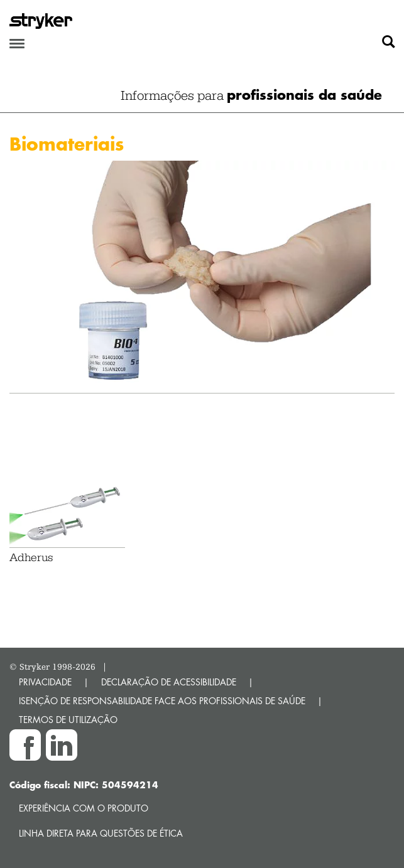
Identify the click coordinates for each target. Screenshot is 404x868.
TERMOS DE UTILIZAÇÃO (68, 720)
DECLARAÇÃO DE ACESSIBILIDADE (169, 682)
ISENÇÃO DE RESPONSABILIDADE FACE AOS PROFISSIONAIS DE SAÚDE (162, 701)
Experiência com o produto (84, 808)
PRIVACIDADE (45, 682)
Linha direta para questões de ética (101, 833)
